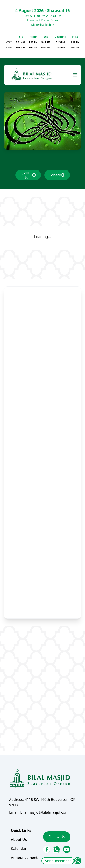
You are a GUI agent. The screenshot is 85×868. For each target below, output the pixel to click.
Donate (55, 175)
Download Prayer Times (43, 20)
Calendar (19, 849)
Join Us (26, 175)
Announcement (58, 861)
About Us (19, 839)
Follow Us (57, 837)
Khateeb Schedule (42, 25)
